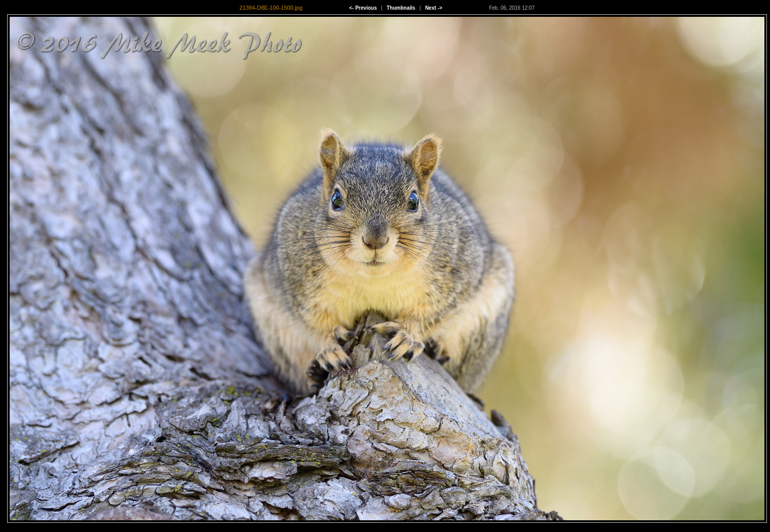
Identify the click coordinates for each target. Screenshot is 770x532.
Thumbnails (401, 8)
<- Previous (363, 8)
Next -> (434, 8)
